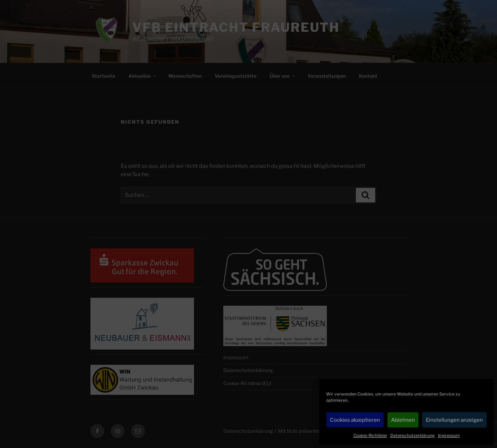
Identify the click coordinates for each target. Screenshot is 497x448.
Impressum (449, 435)
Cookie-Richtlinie (370, 435)
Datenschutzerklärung (412, 435)
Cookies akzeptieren (355, 420)
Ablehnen (403, 420)
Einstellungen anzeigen (454, 420)
